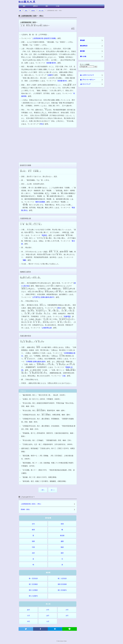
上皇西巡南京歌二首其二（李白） (31, 504)
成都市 (50, 75)
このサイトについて (87, 75)
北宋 (33, 553)
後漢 (33, 530)
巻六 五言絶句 (62, 590)
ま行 (67, 616)
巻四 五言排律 (62, 584)
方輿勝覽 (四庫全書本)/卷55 (36, 362)
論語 (24, 6)
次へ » (53, 490)
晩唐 (62, 547)
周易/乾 (44, 235)
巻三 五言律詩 (33, 584)
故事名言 (35, 6)
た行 (28, 616)
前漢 (62, 524)
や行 (28, 621)
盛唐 (62, 541)
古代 (33, 524)
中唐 (33, 547)
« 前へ (43, 490)
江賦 (64, 376)
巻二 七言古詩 (62, 578)
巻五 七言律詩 (33, 590)
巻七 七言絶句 (33, 596)
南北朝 (62, 536)
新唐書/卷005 (51, 63)
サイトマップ (85, 84)
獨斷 (24, 260)
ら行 (48, 621)
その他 (57, 6)
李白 (42, 124)
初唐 (33, 541)
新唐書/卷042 (62, 81)
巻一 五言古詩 (33, 578)
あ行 (28, 610)
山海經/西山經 (47, 328)
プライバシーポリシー (88, 80)
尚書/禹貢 (67, 316)
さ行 (67, 610)
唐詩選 (33, 11)
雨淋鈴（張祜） (26, 509)
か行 (48, 610)
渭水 (59, 308)
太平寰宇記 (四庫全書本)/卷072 (43, 297)
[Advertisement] (48, 145)
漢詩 (47, 6)
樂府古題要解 (40, 202)
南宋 (62, 553)
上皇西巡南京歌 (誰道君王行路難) (44, 38)
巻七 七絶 (41, 11)
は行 (48, 616)
